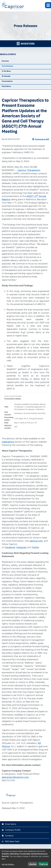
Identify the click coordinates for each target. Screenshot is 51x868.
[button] (48, 5)
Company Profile (13, 830)
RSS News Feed (12, 841)
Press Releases (8, 66)
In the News (6, 71)
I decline (33, 864)
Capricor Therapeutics (29, 170)
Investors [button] (26, 43)
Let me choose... (8, 864)
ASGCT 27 (32, 196)
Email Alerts (6, 86)
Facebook (10, 547)
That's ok (43, 864)
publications (8, 442)
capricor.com (36, 541)
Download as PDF (41, 139)
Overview (5, 61)
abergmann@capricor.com (15, 777)
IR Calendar (6, 76)
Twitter (35, 547)
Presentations (7, 81)
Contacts (9, 836)
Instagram (21, 547)
